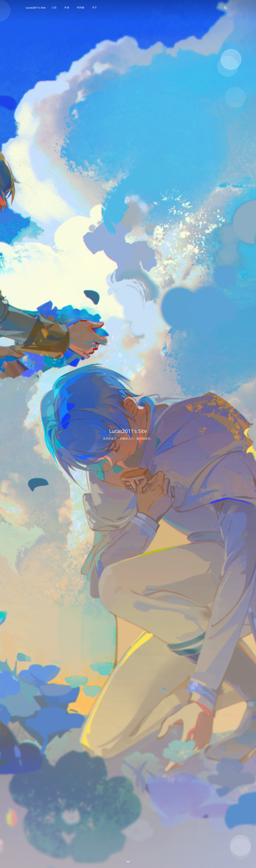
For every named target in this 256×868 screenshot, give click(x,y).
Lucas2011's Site (36, 8)
